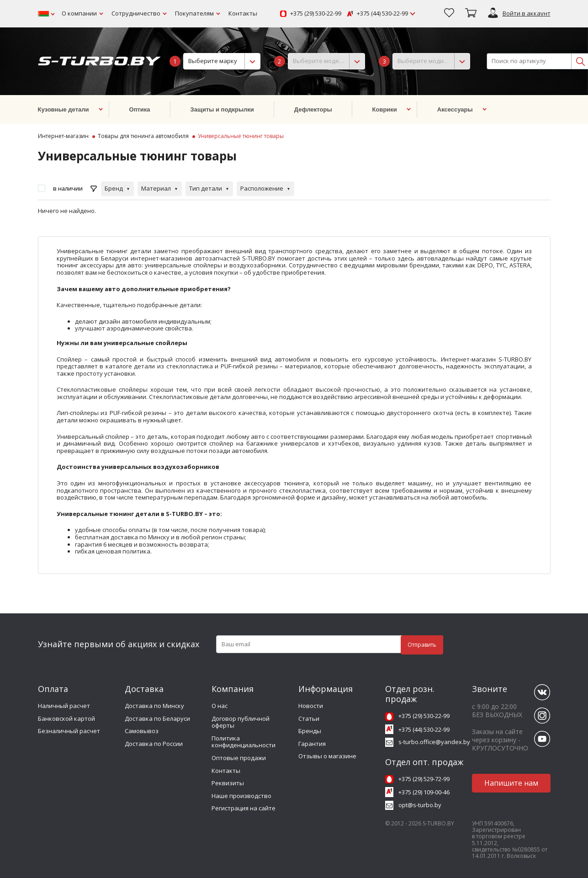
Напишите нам (511, 783)
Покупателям (194, 13)
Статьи (309, 718)
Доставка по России (154, 744)
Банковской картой (66, 718)
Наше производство (241, 796)
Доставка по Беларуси (157, 718)
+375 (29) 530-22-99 (316, 14)
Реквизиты (228, 783)
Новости (311, 706)
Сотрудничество (136, 13)
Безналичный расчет (69, 731)
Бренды (310, 731)
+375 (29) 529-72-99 (424, 779)
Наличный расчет (64, 706)
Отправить (422, 645)
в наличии (68, 188)
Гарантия (312, 744)
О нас (220, 706)
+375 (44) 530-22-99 (382, 14)
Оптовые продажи (239, 758)
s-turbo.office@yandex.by (434, 742)
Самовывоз (142, 731)
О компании (79, 13)
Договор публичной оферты (241, 722)
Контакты (243, 13)
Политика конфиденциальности (244, 742)
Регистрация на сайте (244, 808)
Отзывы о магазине (327, 756)
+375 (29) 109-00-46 (424, 792)
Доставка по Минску (154, 706)
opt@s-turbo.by (420, 805)
